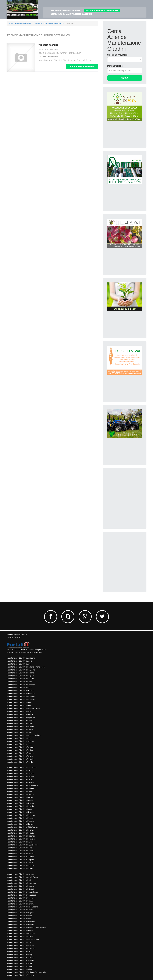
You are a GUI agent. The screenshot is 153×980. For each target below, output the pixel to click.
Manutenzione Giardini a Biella (19, 779)
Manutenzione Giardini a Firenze (20, 691)
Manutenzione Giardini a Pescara (20, 726)
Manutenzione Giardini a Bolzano (20, 673)
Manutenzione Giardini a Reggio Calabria (24, 735)
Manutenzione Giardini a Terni (19, 963)
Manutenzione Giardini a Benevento (21, 883)
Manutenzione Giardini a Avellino (20, 773)
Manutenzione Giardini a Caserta (20, 679)
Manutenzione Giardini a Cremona (21, 685)
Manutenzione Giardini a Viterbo (20, 762)
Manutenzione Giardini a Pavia (19, 723)
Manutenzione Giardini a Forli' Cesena (22, 907)
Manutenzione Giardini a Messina (20, 925)
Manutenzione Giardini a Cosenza (21, 898)
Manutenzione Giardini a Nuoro (20, 931)
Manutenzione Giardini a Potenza (20, 945)
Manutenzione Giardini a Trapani (20, 860)
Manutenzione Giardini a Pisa (19, 942)
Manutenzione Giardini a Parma (20, 937)
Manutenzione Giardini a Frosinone (21, 694)
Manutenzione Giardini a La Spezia (21, 700)
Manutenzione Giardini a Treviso (20, 753)
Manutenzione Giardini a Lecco (19, 703)
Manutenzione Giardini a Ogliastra (21, 717)
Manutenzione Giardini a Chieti (19, 682)
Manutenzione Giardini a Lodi (19, 919)
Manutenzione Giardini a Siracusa (21, 854)
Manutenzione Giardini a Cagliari (20, 676)
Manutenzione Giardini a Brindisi (20, 889)
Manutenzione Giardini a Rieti (19, 951)
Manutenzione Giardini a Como (19, 791)
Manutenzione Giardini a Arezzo (20, 770)
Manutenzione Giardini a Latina (19, 809)
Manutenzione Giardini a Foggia (20, 800)
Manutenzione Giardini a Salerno (20, 741)
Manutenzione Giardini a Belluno (20, 776)
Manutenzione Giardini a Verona (20, 869)
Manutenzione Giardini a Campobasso (22, 892)
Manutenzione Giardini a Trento (20, 966)
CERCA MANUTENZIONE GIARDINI (65, 10)
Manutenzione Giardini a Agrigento (21, 658)
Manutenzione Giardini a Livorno (20, 812)
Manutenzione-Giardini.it (20, 23)
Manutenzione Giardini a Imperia (20, 806)
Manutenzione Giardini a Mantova (21, 922)
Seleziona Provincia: (117, 55)
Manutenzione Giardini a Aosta (19, 661)
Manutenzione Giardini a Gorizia (20, 910)
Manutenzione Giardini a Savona (20, 957)
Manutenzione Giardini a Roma (19, 848)
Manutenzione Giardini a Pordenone (22, 839)
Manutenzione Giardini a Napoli (20, 714)
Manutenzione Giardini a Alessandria (22, 767)
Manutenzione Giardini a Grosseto (21, 697)
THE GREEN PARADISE (48, 45)
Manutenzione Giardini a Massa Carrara (23, 708)
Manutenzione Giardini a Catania (20, 788)
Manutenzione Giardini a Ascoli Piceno (22, 877)
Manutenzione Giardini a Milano (20, 711)
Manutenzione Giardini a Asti (19, 664)
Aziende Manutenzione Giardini (49, 23)
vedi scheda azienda (82, 66)
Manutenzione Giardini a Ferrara (20, 904)
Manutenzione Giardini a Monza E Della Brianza (26, 928)
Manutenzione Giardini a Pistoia (20, 729)
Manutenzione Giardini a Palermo (20, 830)
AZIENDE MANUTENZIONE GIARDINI (102, 10)
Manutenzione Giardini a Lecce (19, 916)
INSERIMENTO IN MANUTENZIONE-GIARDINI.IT (71, 14)
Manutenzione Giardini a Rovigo (20, 954)
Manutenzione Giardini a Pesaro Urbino (23, 939)
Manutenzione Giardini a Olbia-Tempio (22, 827)
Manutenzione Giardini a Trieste (20, 863)
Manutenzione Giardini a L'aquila (20, 913)
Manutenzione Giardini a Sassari (20, 851)
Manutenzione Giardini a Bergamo (21, 670)
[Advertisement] (130, 491)
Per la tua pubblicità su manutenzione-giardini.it (26, 649)
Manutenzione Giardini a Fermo (20, 797)
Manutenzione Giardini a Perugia (20, 833)
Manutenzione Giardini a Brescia (20, 782)
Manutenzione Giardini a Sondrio (20, 960)
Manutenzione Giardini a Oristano (21, 934)
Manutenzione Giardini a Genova (20, 803)
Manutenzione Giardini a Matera (20, 818)
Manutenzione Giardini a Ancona (20, 874)
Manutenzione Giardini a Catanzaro (21, 895)
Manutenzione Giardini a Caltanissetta (22, 785)
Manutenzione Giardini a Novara (20, 824)
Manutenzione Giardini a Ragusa (20, 842)
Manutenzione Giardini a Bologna (20, 886)
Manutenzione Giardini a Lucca (19, 705)
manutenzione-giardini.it (17, 634)
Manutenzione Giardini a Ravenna (21, 948)
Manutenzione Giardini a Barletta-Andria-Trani (26, 667)
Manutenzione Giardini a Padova (20, 720)
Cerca (125, 78)
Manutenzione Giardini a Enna (19, 688)
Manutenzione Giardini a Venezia (20, 866)
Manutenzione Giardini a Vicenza (20, 975)
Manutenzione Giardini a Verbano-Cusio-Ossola (26, 972)
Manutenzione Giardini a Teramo (20, 857)
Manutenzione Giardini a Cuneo (20, 901)
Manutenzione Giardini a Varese (20, 756)
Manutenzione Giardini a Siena (19, 744)
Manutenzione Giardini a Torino (20, 750)
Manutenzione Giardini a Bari (19, 880)
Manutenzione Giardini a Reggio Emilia (23, 845)
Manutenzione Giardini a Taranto (20, 747)
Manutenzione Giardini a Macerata (21, 815)
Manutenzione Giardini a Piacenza (21, 836)
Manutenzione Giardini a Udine (19, 969)
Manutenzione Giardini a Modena (20, 821)
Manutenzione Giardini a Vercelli (20, 759)
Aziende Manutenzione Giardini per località (24, 652)
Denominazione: (115, 66)
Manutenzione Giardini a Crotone (20, 794)
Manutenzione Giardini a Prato (19, 732)
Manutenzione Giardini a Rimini (19, 738)
